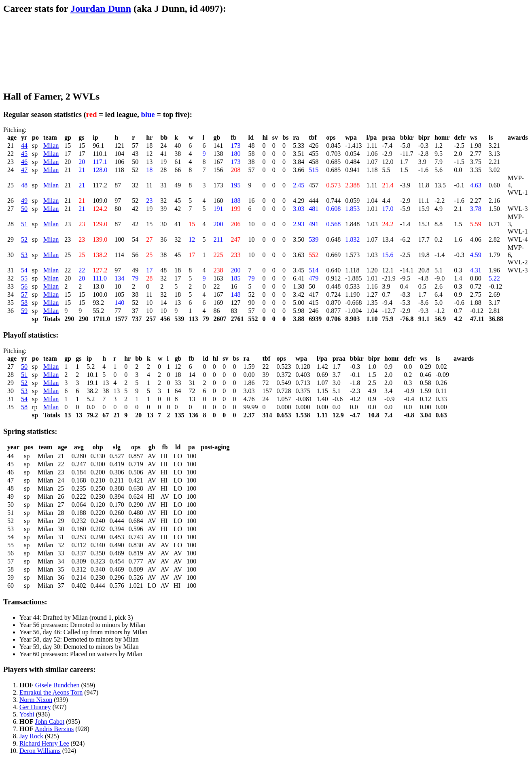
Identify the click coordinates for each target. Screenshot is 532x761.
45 (24, 154)
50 (24, 209)
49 (24, 201)
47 (24, 170)
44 (24, 146)
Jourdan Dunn (101, 9)
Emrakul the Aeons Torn (51, 692)
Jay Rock (31, 736)
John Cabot (50, 722)
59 (24, 311)
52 (24, 239)
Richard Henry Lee (44, 743)
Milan (51, 146)
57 (24, 294)
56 (24, 286)
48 (24, 185)
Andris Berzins (54, 729)
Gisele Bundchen (57, 685)
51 (24, 224)
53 (24, 255)
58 (24, 303)
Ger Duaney (35, 707)
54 (24, 270)
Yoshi (27, 714)
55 (24, 278)
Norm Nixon (36, 700)
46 (24, 162)
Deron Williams (40, 751)
